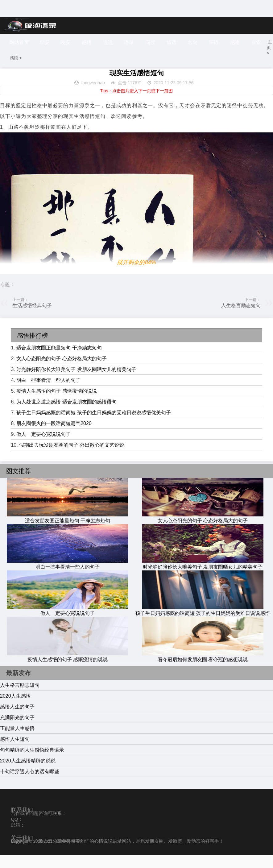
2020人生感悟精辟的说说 (28, 774)
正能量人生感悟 (17, 741)
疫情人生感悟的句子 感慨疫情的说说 (56, 404)
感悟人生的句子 (17, 720)
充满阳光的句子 (17, 730)
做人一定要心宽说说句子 (43, 447)
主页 (14, 71)
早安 (45, 42)
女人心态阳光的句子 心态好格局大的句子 (61, 371)
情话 (180, 42)
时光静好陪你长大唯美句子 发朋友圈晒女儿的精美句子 (76, 382)
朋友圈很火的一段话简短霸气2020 (54, 436)
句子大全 (79, 854)
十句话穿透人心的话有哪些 (30, 785)
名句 (202, 42)
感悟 (90, 42)
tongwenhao (93, 96)
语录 (135, 42)
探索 (15, 60)
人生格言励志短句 (241, 318)
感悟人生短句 (15, 752)
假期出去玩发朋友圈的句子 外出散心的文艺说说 (72, 458)
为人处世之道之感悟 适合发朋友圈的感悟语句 (66, 415)
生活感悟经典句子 (32, 318)
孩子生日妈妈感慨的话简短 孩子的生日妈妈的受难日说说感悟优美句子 (93, 426)
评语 (224, 42)
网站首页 (19, 42)
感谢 (247, 42)
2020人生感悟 (15, 709)
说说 (113, 42)
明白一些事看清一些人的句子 (48, 393)
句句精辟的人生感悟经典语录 (32, 763)
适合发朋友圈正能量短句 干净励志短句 (59, 361)
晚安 (68, 42)
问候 (157, 42)
